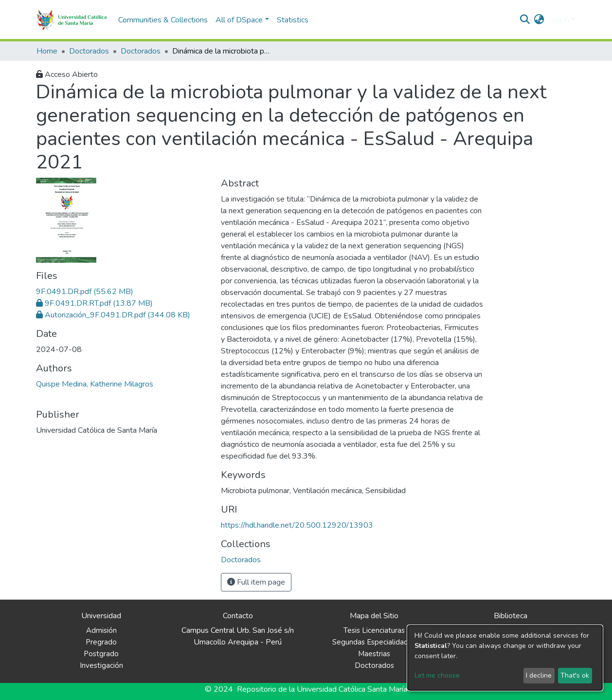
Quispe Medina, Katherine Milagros (95, 384)
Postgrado (101, 654)
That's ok (575, 675)
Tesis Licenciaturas (374, 630)
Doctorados (89, 51)
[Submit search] (525, 20)
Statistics (293, 20)
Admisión (101, 630)
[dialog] (505, 658)
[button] (539, 20)
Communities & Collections (163, 20)
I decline (539, 675)
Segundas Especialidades (374, 642)
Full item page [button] (256, 582)
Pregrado (101, 642)
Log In (559, 20)
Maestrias (374, 654)
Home (47, 51)
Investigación (101, 665)
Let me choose (437, 675)
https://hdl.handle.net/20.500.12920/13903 (297, 525)
